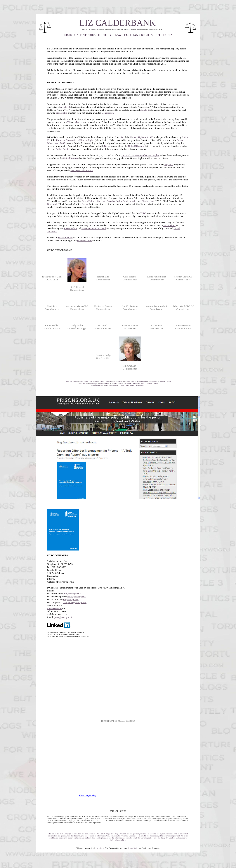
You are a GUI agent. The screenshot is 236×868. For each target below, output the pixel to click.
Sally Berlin (84, 381)
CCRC (143, 213)
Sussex (85, 204)
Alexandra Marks (139, 383)
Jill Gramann (153, 381)
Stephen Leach (117, 383)
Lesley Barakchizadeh (126, 201)
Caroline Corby (118, 381)
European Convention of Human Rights (75, 140)
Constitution (108, 113)
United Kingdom (136, 146)
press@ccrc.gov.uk (77, 597)
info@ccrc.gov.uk (72, 594)
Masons (78, 122)
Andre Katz (93, 383)
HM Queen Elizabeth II (82, 170)
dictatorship (61, 113)
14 (122, 137)
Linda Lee (127, 383)
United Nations (71, 158)
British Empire (63, 149)
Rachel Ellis (130, 381)
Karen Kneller (104, 383)
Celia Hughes (83, 383)
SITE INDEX (164, 35)
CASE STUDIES (85, 35)
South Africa (169, 225)
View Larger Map (88, 795)
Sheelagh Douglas (106, 201)
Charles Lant (148, 201)
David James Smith (127, 385)
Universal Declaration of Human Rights (140, 155)
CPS (68, 122)
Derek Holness (89, 201)
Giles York (52, 204)
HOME (67, 35)
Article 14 (65, 107)
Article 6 (145, 110)
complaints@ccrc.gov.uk (75, 602)
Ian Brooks (94, 381)
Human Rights (133, 848)
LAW (118, 35)
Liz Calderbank (105, 381)
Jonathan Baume (72, 381)
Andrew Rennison (112, 385)
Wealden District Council (94, 228)
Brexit (107, 146)
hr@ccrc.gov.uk (71, 599)
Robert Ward (140, 385)
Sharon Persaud (153, 383)
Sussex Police (70, 228)
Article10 (100, 848)
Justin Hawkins (165, 381)
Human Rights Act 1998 (142, 137)
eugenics (169, 164)
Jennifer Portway (97, 385)
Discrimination (65, 238)
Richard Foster (141, 381)
